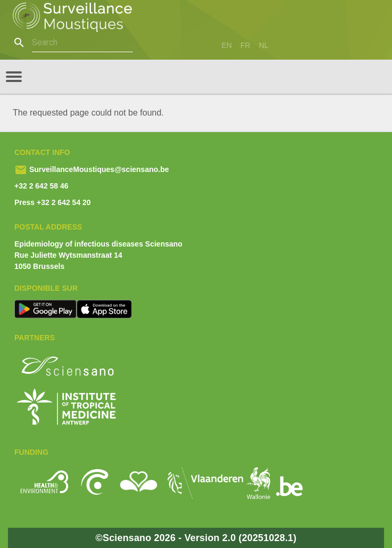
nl (264, 45)
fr (245, 45)
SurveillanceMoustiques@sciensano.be (98, 169)
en (227, 45)
